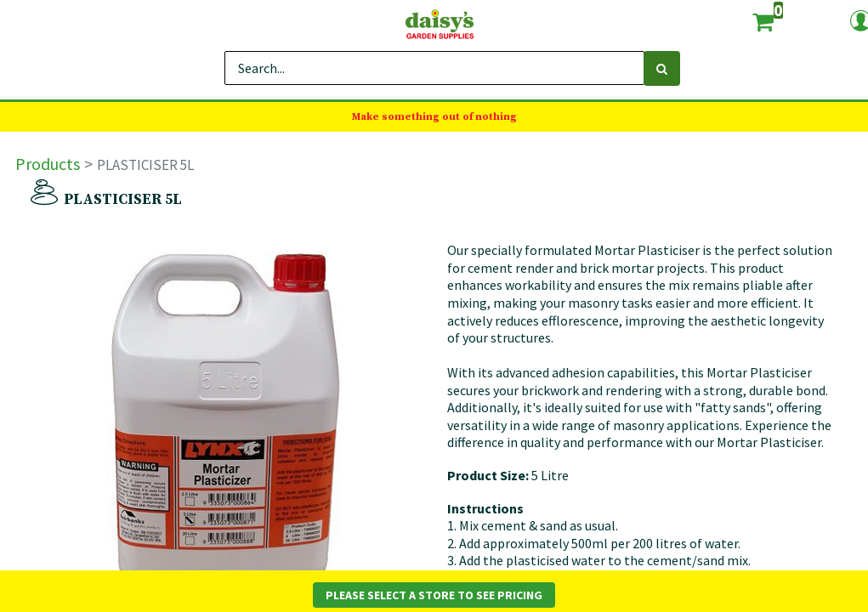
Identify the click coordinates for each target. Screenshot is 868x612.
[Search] (662, 68)
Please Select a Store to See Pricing (434, 595)
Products (48, 164)
